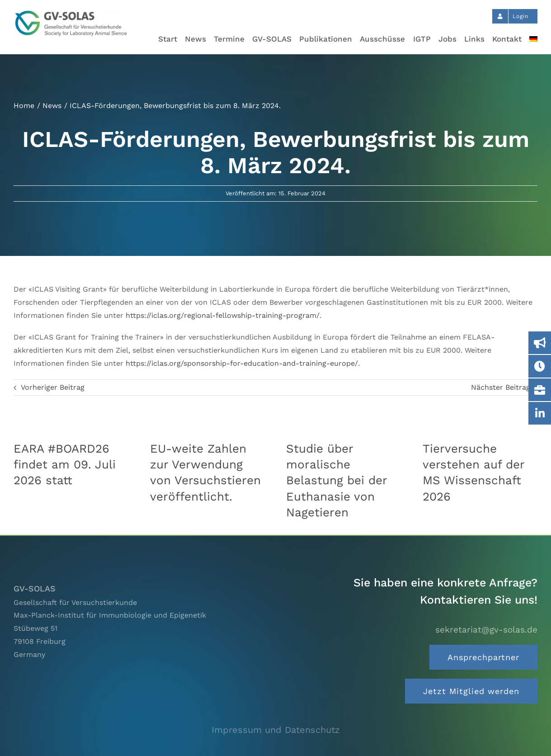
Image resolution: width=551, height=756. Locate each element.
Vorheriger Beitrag (53, 387)
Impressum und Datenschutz (276, 730)
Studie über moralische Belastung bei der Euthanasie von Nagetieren (337, 480)
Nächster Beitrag (501, 387)
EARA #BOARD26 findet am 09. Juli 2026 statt (65, 465)
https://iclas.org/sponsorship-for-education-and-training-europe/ (242, 363)
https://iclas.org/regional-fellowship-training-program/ (223, 315)
